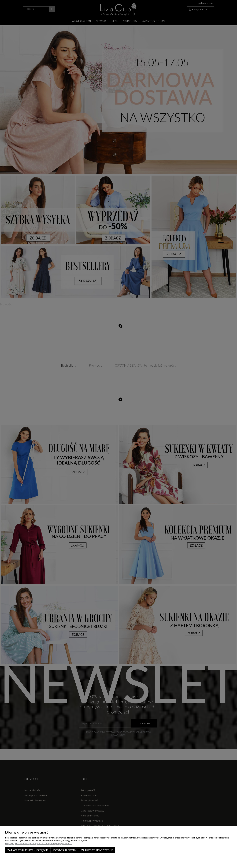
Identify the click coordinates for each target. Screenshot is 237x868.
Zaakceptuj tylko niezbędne (28, 850)
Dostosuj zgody (65, 850)
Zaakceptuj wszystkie (97, 850)
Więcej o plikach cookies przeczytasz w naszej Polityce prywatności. (38, 843)
